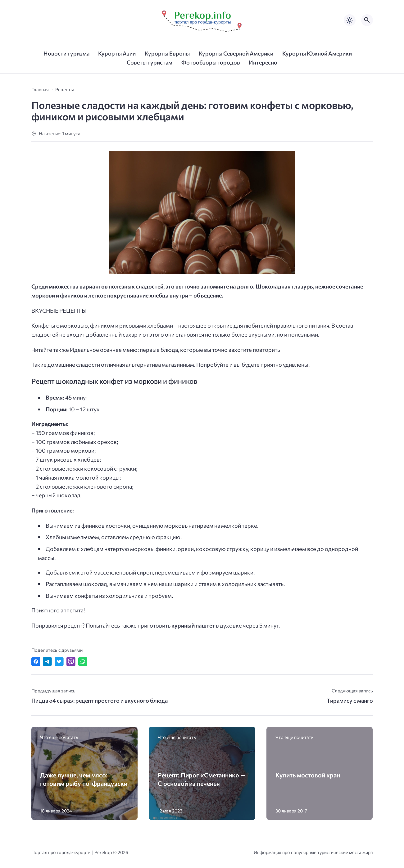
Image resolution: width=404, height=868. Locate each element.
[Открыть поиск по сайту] (367, 20)
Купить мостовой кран (308, 775)
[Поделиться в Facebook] (36, 662)
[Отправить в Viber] (71, 662)
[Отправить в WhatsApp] (83, 662)
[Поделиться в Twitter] (59, 662)
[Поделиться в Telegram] (47, 662)
